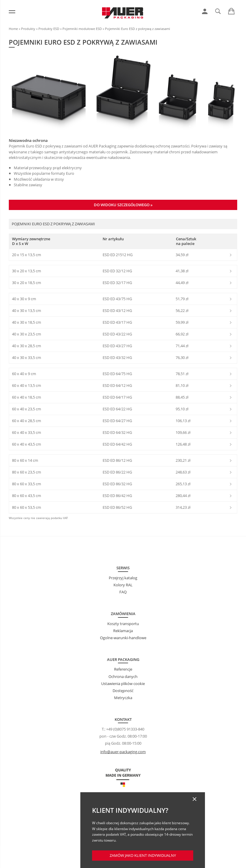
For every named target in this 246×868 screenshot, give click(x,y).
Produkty (28, 29)
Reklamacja (123, 631)
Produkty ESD (49, 29)
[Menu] (12, 12)
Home (13, 29)
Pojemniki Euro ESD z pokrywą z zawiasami (138, 29)
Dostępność (123, 691)
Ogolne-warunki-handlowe (123, 638)
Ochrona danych (123, 676)
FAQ (123, 592)
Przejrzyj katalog (123, 578)
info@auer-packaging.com (123, 752)
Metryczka (123, 698)
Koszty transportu (123, 624)
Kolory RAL (123, 585)
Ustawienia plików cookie (123, 684)
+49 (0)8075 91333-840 (125, 729)
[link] (205, 11)
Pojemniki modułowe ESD (82, 29)
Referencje (123, 669)
